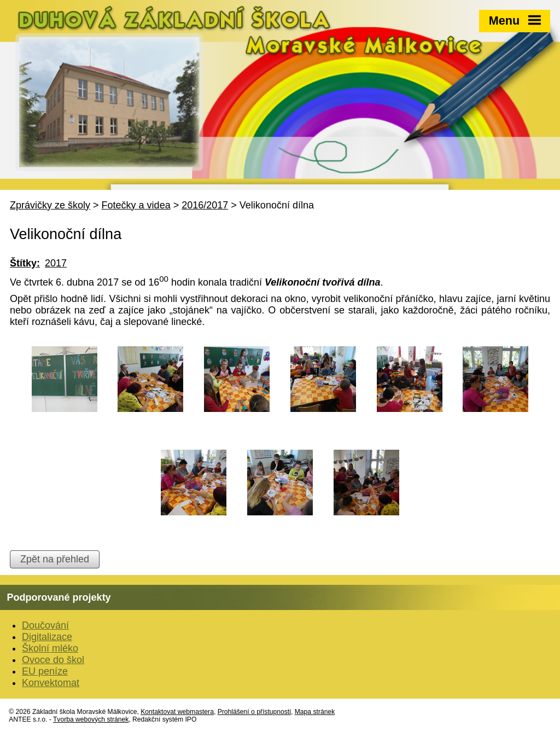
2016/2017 (205, 205)
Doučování (45, 625)
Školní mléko (50, 648)
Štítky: (25, 263)
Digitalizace (47, 637)
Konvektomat (51, 683)
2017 (56, 263)
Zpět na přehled (55, 559)
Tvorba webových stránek (91, 719)
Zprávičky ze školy (50, 205)
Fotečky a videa (136, 205)
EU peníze (45, 671)
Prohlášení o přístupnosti (254, 712)
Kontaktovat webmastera (177, 712)
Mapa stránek (315, 712)
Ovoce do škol (53, 660)
